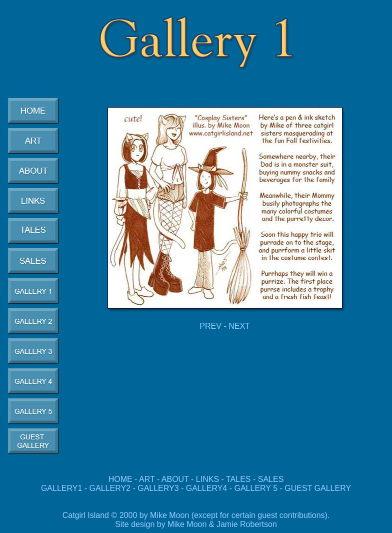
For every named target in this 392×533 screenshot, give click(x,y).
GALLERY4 (206, 488)
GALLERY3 (158, 488)
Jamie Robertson (247, 524)
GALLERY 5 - (259, 488)
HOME (120, 479)
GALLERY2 (110, 488)
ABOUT (175, 479)
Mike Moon (187, 524)
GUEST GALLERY (318, 488)
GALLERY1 (61, 488)
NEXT (239, 326)
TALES (238, 479)
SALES (271, 479)
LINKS (207, 479)
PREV (210, 326)
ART (147, 479)
